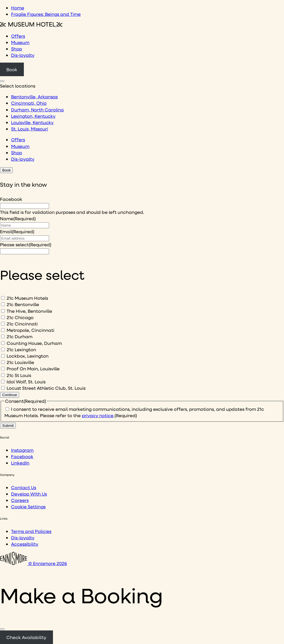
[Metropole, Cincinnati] (3, 330)
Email (17, 231)
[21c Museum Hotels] (3, 298)
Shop (17, 49)
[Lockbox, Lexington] (3, 356)
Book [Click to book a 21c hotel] (12, 69)
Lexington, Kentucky (33, 116)
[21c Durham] (3, 336)
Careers (20, 500)
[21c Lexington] (3, 349)
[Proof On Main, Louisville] (3, 369)
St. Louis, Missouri (30, 129)
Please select (26, 244)
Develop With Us (29, 494)
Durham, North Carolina (37, 110)
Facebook (11, 199)
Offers (18, 36)
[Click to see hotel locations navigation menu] (2, 81)
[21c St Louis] (3, 375)
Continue (10, 395)
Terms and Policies (31, 531)
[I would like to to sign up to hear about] (25, 251)
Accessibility (25, 544)
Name (18, 218)
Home (18, 8)
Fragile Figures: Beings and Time (46, 14)
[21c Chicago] (3, 317)
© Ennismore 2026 (33, 563)
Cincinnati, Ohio (29, 103)
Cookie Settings (28, 506)
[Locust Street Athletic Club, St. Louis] (3, 388)
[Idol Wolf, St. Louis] (3, 382)
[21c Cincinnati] (3, 324)
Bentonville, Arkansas (34, 97)
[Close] (2, 629)
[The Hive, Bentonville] (3, 311)
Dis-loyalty (23, 55)
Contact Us (24, 487)
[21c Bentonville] (3, 304)
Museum (20, 42)
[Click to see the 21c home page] (31, 25)
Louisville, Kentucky (32, 122)
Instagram (22, 450)
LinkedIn (20, 463)
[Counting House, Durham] (3, 343)
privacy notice (98, 415)
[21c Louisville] (3, 362)
